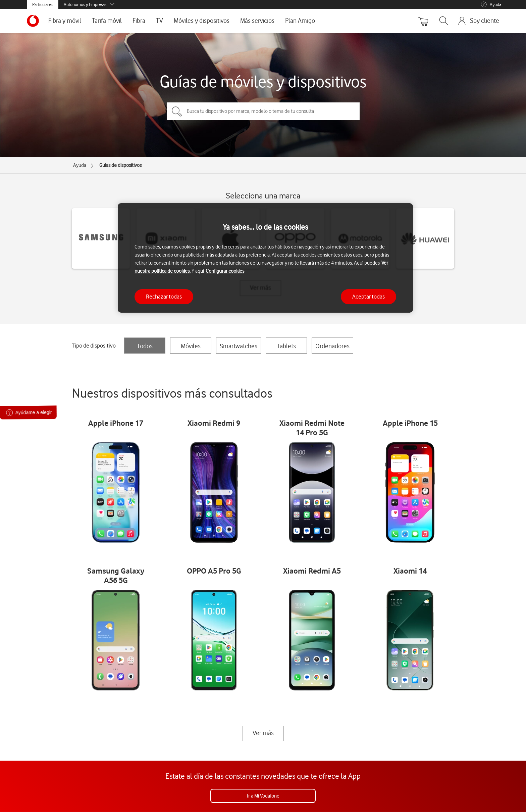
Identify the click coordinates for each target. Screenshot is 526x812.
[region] (265, 258)
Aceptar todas (369, 297)
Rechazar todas (164, 297)
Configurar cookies (225, 271)
